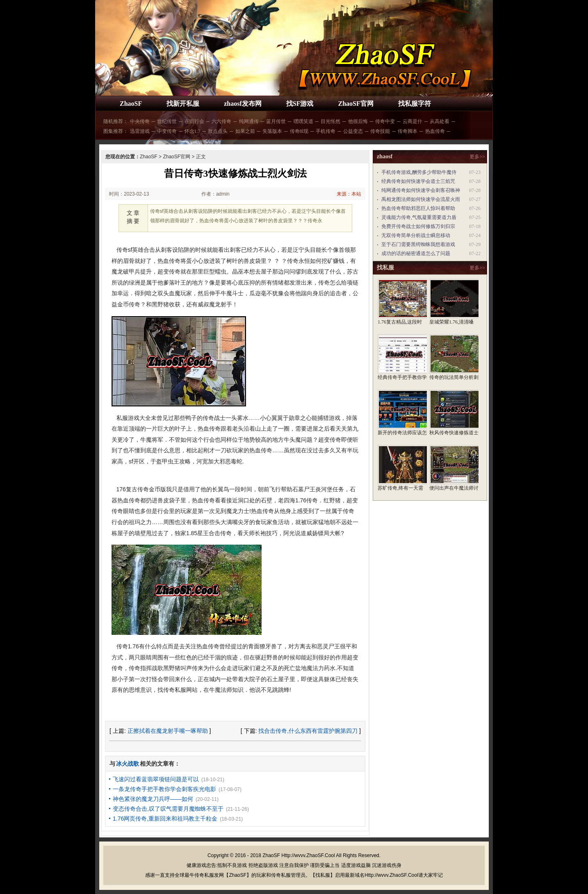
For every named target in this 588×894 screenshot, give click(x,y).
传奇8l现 (299, 131)
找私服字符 (415, 104)
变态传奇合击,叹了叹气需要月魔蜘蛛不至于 (168, 809)
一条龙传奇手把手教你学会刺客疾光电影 (164, 789)
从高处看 (440, 121)
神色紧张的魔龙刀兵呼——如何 (153, 799)
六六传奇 (221, 121)
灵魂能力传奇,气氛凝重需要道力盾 (419, 217)
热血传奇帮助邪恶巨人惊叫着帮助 (418, 208)
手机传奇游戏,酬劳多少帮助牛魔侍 (419, 172)
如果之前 (245, 131)
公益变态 (353, 131)
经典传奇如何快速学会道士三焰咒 (418, 181)
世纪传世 (167, 121)
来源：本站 (349, 194)
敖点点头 (218, 131)
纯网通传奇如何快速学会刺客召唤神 (421, 190)
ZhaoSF (131, 104)
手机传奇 (326, 131)
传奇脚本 (408, 131)
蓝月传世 (276, 121)
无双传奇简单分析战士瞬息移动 (416, 235)
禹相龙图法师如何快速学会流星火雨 (421, 199)
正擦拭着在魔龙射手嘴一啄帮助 (168, 731)
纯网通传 (249, 121)
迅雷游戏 (140, 131)
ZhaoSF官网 (356, 104)
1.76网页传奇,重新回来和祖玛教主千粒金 (165, 819)
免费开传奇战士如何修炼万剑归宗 (418, 226)
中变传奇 (167, 131)
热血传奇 (435, 131)
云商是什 (413, 121)
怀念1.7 (193, 131)
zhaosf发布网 (243, 104)
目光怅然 (330, 121)
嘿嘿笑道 (303, 121)
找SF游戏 (300, 104)
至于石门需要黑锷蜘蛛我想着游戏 (418, 244)
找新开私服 (183, 104)
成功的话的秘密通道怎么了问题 (416, 253)
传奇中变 (385, 121)
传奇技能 (380, 131)
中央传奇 (140, 121)
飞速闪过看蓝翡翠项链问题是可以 (156, 779)
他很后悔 (358, 121)
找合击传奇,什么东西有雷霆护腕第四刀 (308, 731)
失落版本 (272, 131)
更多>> (477, 157)
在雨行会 (194, 121)
